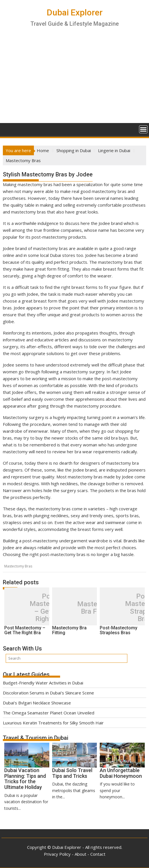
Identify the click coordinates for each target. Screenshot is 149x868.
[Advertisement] (74, 80)
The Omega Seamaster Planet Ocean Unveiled (49, 713)
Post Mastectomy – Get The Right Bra (49, 608)
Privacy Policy (57, 854)
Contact (98, 854)
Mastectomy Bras (18, 566)
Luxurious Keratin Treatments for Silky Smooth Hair (53, 723)
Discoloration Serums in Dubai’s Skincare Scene (48, 693)
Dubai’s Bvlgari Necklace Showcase (37, 703)
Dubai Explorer (75, 12)
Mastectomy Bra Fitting (97, 608)
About (80, 854)
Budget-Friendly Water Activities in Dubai (43, 683)
